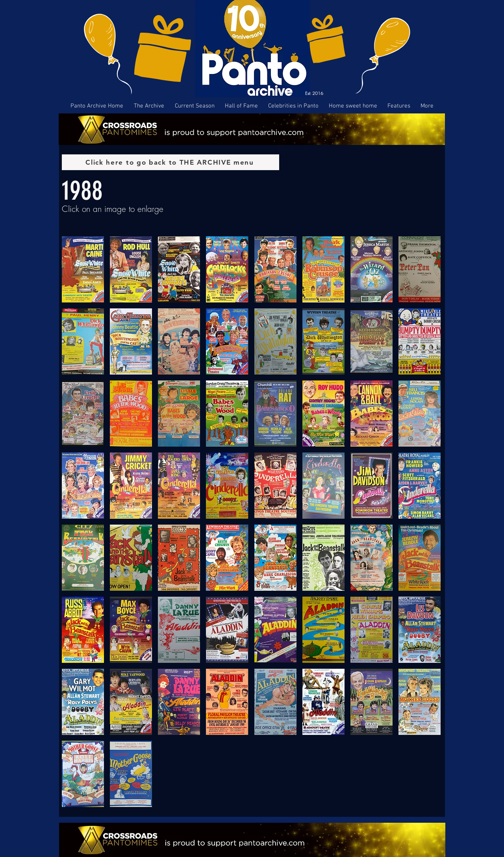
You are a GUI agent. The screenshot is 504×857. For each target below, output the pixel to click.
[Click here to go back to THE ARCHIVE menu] (170, 162)
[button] (83, 269)
